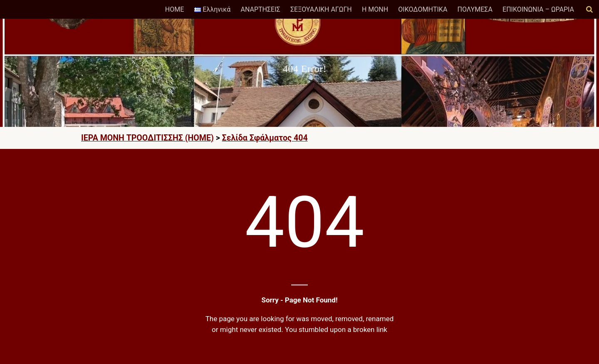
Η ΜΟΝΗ (375, 9)
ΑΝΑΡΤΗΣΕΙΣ (260, 9)
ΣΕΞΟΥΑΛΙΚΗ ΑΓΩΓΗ (321, 9)
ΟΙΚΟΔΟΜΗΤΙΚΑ (423, 9)
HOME (175, 9)
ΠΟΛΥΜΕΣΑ (475, 9)
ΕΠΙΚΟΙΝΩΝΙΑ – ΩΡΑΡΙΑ (538, 9)
